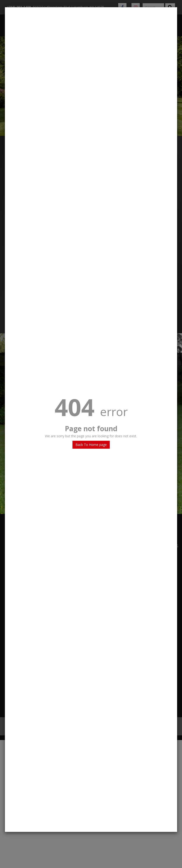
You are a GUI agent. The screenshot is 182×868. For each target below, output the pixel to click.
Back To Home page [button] (91, 445)
